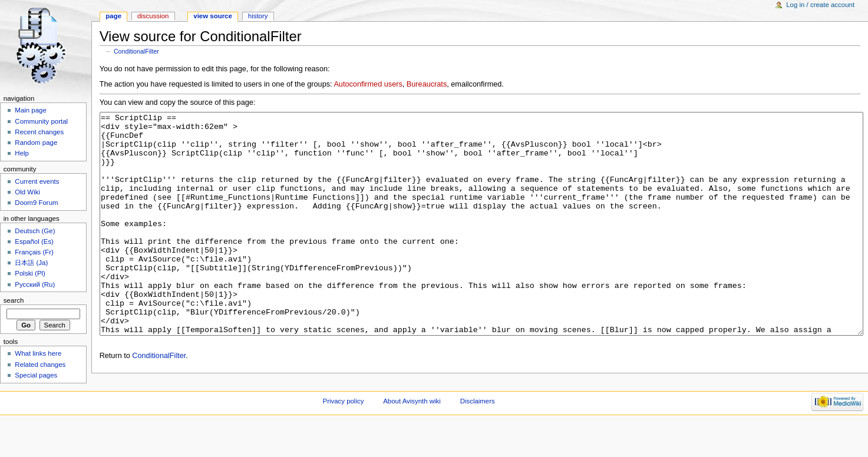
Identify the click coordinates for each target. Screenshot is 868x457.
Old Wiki (27, 192)
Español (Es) (34, 241)
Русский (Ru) (35, 284)
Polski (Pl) (30, 273)
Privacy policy (344, 436)
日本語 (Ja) (31, 263)
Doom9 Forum (36, 203)
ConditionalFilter (136, 51)
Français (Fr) (34, 252)
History (258, 16)
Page (113, 16)
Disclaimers (478, 436)
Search (14, 300)
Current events (37, 181)
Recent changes (39, 132)
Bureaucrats (427, 84)
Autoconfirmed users (368, 84)
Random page (36, 143)
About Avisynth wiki (412, 436)
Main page (31, 110)
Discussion (153, 16)
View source (213, 16)
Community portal (41, 121)
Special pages (36, 375)
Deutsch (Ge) (35, 231)
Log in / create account (820, 5)
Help (22, 153)
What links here (38, 353)
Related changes (40, 365)
